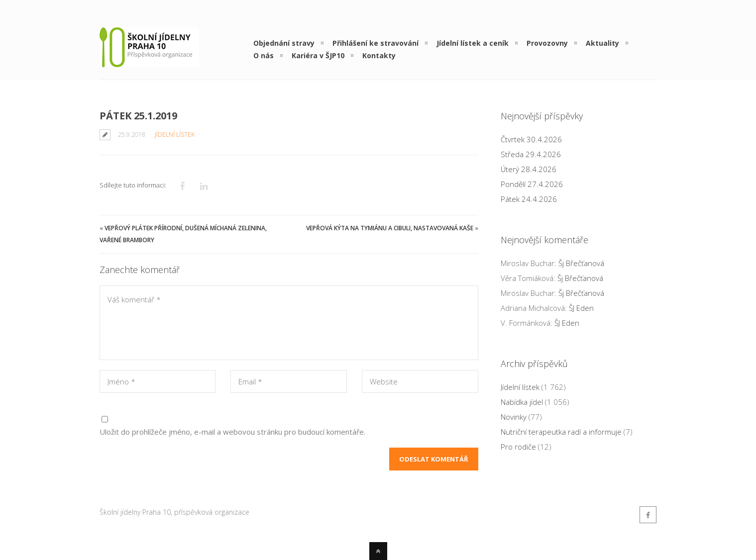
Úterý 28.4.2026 (529, 169)
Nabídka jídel (522, 402)
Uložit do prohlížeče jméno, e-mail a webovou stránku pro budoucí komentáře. (232, 432)
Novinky (514, 417)
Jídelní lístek (175, 135)
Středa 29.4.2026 (531, 154)
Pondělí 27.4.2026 (532, 184)
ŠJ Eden (581, 308)
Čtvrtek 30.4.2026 (531, 139)
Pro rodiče (518, 447)
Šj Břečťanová (581, 263)
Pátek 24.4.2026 (529, 199)
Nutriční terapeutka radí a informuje (561, 432)
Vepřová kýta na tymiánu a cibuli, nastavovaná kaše (390, 228)
